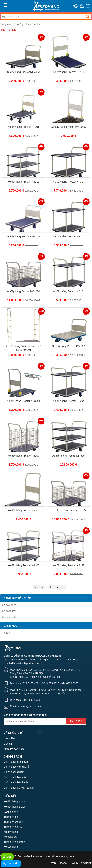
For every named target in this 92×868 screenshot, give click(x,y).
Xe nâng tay (9, 611)
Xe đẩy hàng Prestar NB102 (23, 511)
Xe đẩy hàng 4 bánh (15, 801)
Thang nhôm (11, 817)
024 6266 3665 (70, 683)
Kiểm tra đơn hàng (14, 749)
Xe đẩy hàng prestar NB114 (69, 236)
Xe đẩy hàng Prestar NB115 (23, 182)
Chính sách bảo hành (16, 782)
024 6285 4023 (51, 683)
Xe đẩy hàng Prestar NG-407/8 (69, 511)
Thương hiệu (22, 24)
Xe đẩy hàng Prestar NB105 (23, 565)
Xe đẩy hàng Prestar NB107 (23, 456)
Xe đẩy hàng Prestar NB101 (69, 72)
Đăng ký (76, 721)
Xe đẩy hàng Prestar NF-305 (69, 456)
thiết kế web (37, 856)
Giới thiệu (9, 738)
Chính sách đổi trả (14, 772)
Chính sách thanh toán (16, 762)
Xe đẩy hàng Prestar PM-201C (69, 127)
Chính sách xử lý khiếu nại (19, 788)
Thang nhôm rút (13, 827)
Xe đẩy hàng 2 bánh (15, 807)
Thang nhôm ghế (13, 822)
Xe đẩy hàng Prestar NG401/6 (23, 236)
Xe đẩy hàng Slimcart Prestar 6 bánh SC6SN (23, 348)
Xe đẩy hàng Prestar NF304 (69, 401)
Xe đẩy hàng (9, 605)
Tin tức (6, 633)
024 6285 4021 (31, 683)
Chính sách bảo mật (15, 777)
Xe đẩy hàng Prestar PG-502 (69, 346)
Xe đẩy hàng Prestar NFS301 (23, 401)
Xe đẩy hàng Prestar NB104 (69, 291)
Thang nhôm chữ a (14, 842)
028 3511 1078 (31, 700)
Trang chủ (6, 24)
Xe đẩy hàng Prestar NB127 (69, 565)
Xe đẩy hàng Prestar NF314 (69, 182)
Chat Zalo (10, 864)
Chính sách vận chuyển (17, 767)
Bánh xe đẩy (9, 617)
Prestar (36, 24)
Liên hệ (8, 744)
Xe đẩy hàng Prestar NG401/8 (23, 72)
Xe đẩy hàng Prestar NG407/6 (23, 291)
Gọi (7, 857)
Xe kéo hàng (11, 847)
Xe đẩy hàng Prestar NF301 (23, 127)
